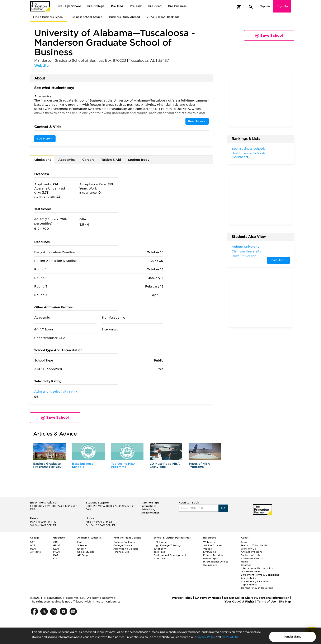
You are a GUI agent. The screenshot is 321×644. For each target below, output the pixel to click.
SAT (32, 542)
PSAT (33, 549)
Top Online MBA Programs (123, 465)
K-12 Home (160, 542)
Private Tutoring (213, 555)
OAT (56, 559)
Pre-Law (136, 6)
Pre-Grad (155, 6)
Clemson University (246, 251)
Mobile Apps (211, 559)
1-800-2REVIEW (54, 506)
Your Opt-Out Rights (239, 602)
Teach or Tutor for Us (254, 545)
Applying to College (126, 549)
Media (244, 562)
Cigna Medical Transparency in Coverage (257, 586)
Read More (197, 121)
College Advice (123, 545)
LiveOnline (210, 552)
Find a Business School (48, 17)
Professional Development (170, 555)
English (82, 549)
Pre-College (96, 6)
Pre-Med (117, 6)
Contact (246, 565)
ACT (33, 545)
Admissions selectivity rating (56, 392)
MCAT (57, 552)
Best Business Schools (82, 465)
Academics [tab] (67, 160)
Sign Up (282, 6)
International (149, 506)
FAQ (33, 509)
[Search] (251, 7)
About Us (160, 559)
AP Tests (35, 552)
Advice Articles (213, 545)
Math (80, 542)
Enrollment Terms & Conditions (260, 575)
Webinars (209, 542)
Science (82, 545)
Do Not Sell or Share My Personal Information (256, 598)
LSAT (56, 549)
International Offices (216, 562)
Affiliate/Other (150, 513)
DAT (56, 555)
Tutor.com (160, 549)
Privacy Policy (206, 637)
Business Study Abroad (124, 17)
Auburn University (246, 247)
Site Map (285, 602)
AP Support (84, 555)
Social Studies (86, 552)
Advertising (148, 509)
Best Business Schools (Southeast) (248, 155)
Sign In (265, 6)
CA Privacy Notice (208, 598)
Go (223, 508)
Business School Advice (86, 17)
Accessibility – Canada (255, 581)
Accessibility (249, 578)
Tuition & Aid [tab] (111, 160)
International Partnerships (257, 568)
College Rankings (124, 542)
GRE (56, 542)
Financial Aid (121, 552)
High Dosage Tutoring (167, 545)
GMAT (57, 545)
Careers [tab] (88, 160)
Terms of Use (230, 637)
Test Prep (160, 552)
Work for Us (248, 549)
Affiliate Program (251, 552)
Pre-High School (69, 6)
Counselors (210, 565)
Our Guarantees (251, 571)
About (245, 542)
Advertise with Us (252, 559)
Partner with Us (250, 555)
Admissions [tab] (42, 160)
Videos (207, 549)
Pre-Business (177, 6)
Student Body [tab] (139, 160)
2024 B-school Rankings (163, 17)
